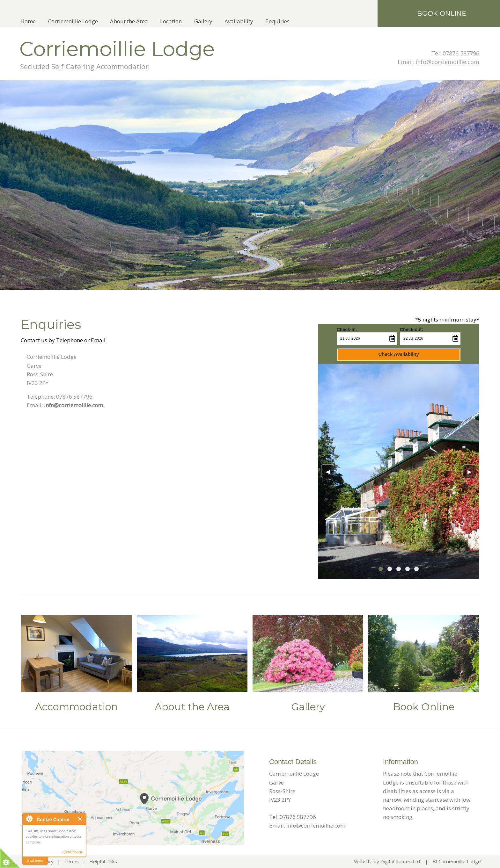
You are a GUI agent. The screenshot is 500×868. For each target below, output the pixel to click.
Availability (239, 21)
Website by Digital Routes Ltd (387, 861)
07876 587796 (461, 53)
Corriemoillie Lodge (73, 21)
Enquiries (277, 21)
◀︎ (330, 471)
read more (35, 861)
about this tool (73, 852)
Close (80, 819)
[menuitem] (28, 21)
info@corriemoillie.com (447, 62)
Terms (71, 861)
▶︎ (472, 471)
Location (171, 21)
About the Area (129, 21)
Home (28, 21)
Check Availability (398, 354)
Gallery (203, 21)
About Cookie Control (29, 819)
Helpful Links (103, 861)
